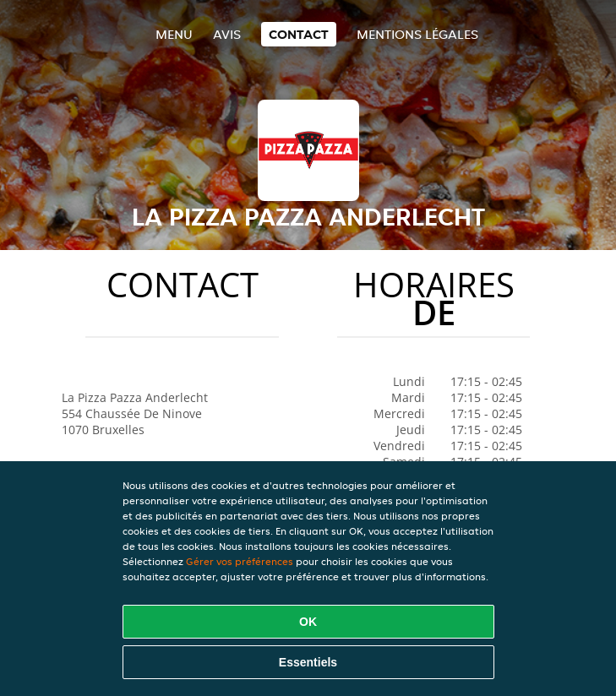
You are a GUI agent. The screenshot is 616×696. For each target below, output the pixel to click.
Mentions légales (417, 34)
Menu (174, 34)
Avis (227, 34)
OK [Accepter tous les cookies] (308, 622)
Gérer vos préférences (240, 561)
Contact (299, 34)
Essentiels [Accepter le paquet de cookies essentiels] (308, 662)
